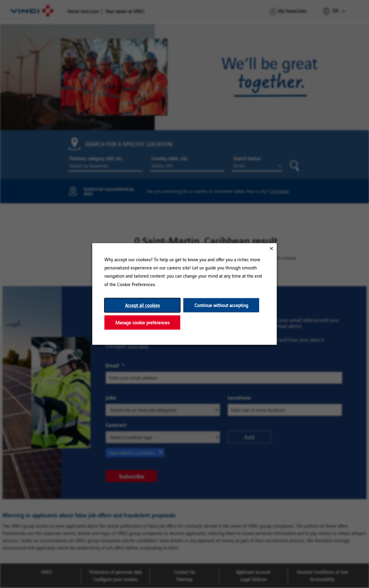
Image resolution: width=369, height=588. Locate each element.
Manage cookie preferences (142, 322)
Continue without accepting (221, 305)
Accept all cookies (142, 305)
